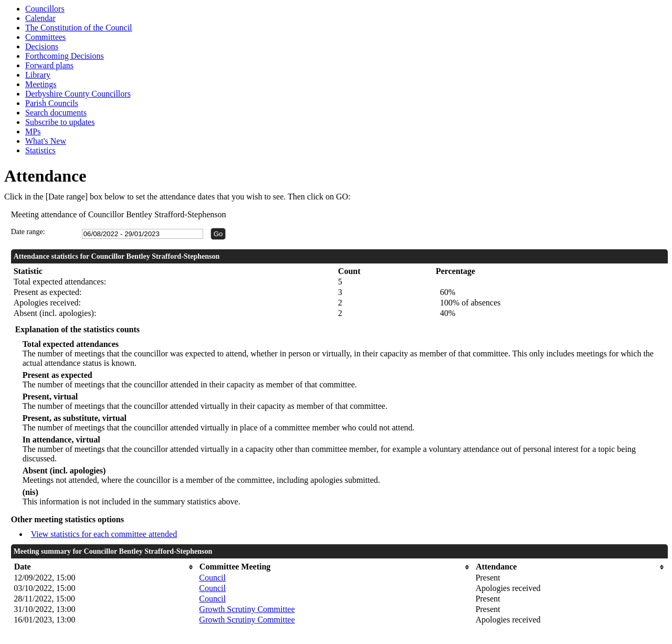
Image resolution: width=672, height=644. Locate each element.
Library (38, 75)
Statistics (40, 150)
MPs (33, 131)
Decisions (42, 46)
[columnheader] (104, 567)
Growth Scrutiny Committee (247, 609)
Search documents (56, 113)
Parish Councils (52, 103)
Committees (45, 37)
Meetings (41, 84)
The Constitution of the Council (79, 28)
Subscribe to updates (60, 122)
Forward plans (49, 65)
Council (212, 578)
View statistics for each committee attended (104, 534)
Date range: (28, 232)
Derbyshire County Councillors (78, 94)
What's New (46, 141)
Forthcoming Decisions (65, 56)
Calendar (40, 18)
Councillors (45, 9)
